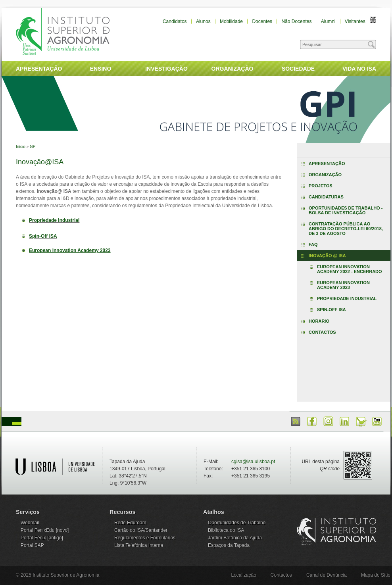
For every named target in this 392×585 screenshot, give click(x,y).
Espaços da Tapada (229, 545)
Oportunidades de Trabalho (237, 523)
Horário (319, 321)
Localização (243, 575)
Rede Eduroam (130, 523)
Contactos (322, 332)
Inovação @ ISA (327, 256)
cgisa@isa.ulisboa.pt (253, 462)
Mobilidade (231, 21)
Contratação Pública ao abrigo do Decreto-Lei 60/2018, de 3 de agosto (346, 229)
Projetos (321, 186)
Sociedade (298, 69)
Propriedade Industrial (54, 220)
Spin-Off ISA (43, 236)
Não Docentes (296, 21)
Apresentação (39, 69)
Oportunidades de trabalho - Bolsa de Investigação (346, 210)
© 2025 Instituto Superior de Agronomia (58, 575)
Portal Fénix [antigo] (42, 538)
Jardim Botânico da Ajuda (235, 538)
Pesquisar (343, 42)
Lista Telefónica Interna (139, 545)
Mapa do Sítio (376, 575)
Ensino (101, 69)
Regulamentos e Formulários (145, 538)
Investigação (166, 69)
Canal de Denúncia (327, 575)
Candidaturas (326, 197)
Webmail (30, 523)
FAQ (313, 244)
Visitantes (355, 21)
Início (21, 147)
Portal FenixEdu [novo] (45, 530)
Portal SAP (32, 545)
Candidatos (175, 21)
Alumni (328, 21)
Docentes (262, 21)
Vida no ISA (359, 69)
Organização (233, 69)
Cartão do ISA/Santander (141, 530)
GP (33, 147)
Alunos (203, 21)
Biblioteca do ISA (226, 530)
